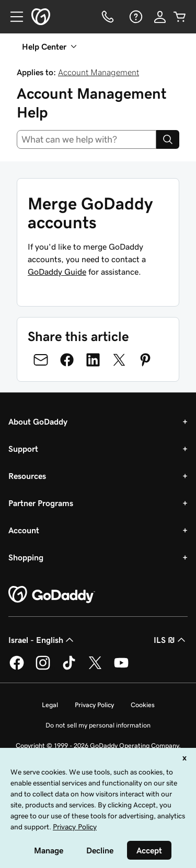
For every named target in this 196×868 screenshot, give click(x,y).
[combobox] (87, 139)
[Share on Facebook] (67, 360)
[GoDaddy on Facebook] (17, 668)
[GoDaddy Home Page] (52, 595)
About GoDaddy (38, 421)
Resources (27, 476)
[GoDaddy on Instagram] (43, 668)
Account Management (99, 72)
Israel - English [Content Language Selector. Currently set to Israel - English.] (42, 640)
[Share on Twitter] (119, 360)
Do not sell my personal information (98, 725)
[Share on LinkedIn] (93, 360)
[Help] (135, 17)
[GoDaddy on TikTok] (69, 668)
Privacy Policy (94, 705)
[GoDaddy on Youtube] (121, 668)
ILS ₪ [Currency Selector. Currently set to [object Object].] (171, 640)
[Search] (168, 139)
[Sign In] (160, 17)
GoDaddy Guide (57, 272)
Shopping (26, 557)
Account (24, 530)
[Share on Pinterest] (145, 360)
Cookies (143, 705)
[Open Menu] (13, 17)
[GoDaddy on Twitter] (95, 668)
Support (23, 449)
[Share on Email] (41, 360)
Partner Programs (41, 503)
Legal (50, 705)
